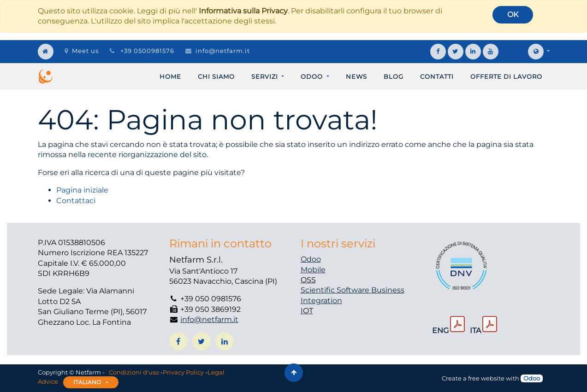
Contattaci (76, 201)
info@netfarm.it (223, 51)
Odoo (311, 259)
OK (513, 15)
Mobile (313, 270)
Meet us (82, 51)
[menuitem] (170, 76)
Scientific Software (336, 290)
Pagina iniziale (82, 190)
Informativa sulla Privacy (243, 11)
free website (486, 378)
